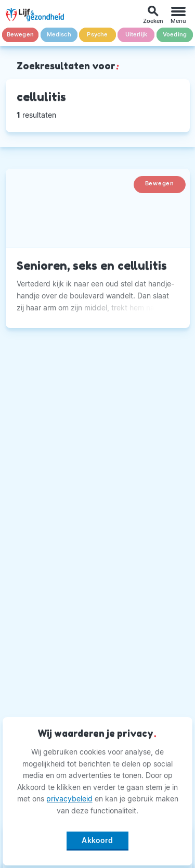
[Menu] (178, 15)
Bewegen (20, 35)
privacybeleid (69, 798)
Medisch (59, 35)
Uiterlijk (136, 35)
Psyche (97, 35)
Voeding (175, 35)
